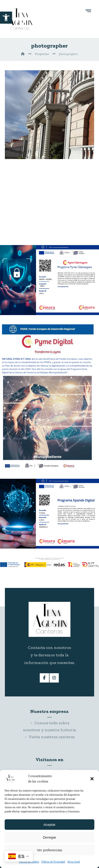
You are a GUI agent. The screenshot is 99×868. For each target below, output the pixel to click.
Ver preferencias (49, 850)
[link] (6, 18)
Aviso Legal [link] (74, 862)
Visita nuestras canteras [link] (49, 737)
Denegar (49, 837)
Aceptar (49, 825)
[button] (92, 779)
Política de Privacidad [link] (53, 862)
